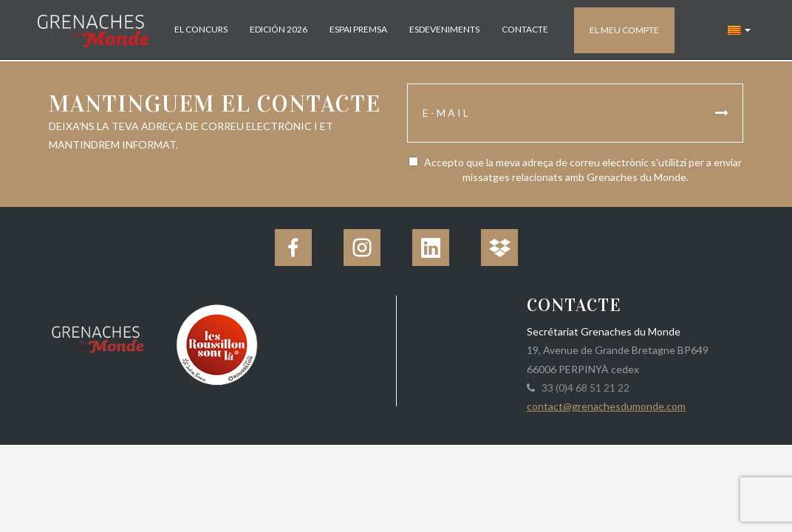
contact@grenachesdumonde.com (606, 406)
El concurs (201, 29)
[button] (739, 30)
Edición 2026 (279, 29)
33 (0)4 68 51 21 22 (583, 388)
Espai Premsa (358, 29)
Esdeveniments (444, 29)
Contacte (525, 29)
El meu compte (624, 30)
